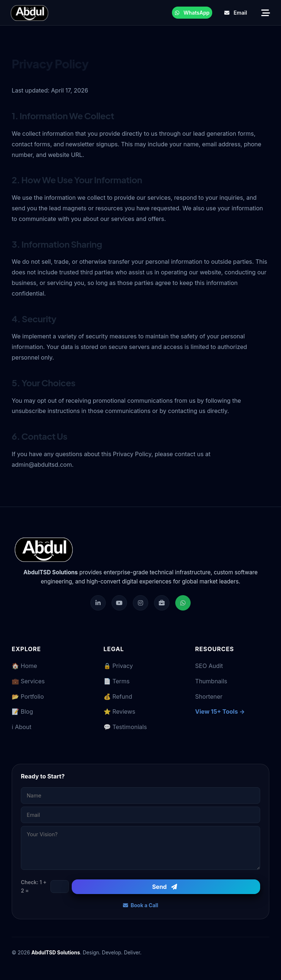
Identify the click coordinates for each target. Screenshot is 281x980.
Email (236, 13)
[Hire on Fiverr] (162, 603)
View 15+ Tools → (220, 711)
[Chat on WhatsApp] (183, 603)
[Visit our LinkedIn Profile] (98, 603)
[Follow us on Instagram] (140, 603)
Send (165, 887)
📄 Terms (117, 681)
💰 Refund (118, 696)
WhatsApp (192, 13)
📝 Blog (22, 711)
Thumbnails (211, 681)
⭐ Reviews (119, 711)
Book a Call (141, 905)
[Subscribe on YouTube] (119, 603)
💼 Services (28, 681)
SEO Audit (209, 666)
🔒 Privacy (118, 666)
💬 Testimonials (125, 727)
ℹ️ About (22, 727)
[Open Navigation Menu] (265, 13)
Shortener (209, 696)
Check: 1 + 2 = (34, 886)
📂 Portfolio (28, 696)
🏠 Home (24, 666)
